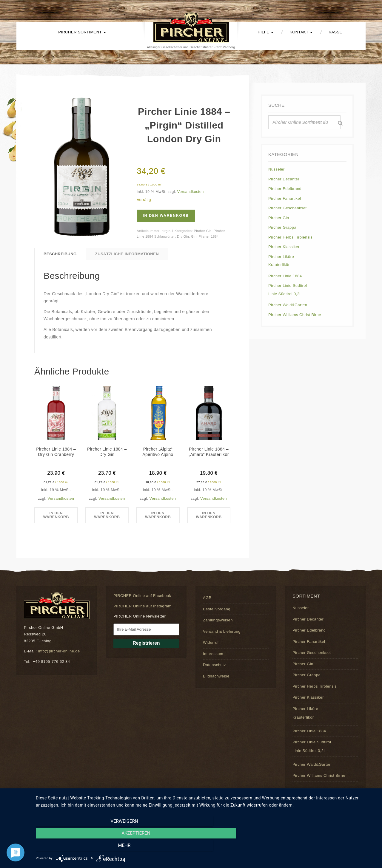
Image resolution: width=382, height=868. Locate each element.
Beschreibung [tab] (60, 254)
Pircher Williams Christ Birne (295, 315)
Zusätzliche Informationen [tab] (127, 254)
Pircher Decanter (284, 179)
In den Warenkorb (168, 216)
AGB (207, 598)
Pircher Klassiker (284, 247)
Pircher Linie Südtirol (288, 286)
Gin (194, 236)
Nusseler (277, 169)
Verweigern (87, 847)
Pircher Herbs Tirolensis (290, 237)
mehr (325, 847)
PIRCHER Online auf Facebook (142, 596)
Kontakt (301, 32)
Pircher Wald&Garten (288, 305)
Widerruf (211, 643)
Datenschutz (214, 665)
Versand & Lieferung (222, 631)
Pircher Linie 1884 (285, 276)
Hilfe (265, 32)
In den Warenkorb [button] (56, 516)
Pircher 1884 (208, 236)
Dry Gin (183, 236)
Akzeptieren (206, 847)
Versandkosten (191, 192)
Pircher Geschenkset (288, 208)
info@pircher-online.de (59, 651)
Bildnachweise (216, 676)
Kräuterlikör (279, 265)
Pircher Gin (203, 231)
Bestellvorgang (217, 609)
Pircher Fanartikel (285, 198)
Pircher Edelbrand (285, 189)
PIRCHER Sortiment (82, 32)
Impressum (213, 654)
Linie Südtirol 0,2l (284, 294)
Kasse (335, 32)
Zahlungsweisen (218, 620)
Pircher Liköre (281, 257)
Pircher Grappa (282, 227)
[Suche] (340, 123)
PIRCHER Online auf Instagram (143, 606)
